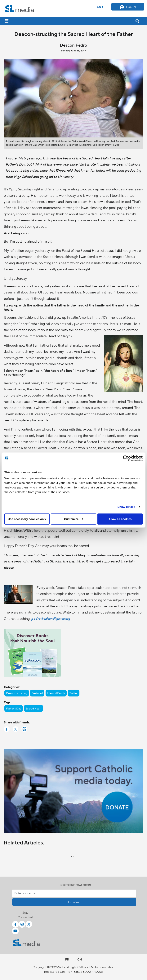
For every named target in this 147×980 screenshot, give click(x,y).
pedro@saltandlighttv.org (51, 618)
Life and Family (56, 693)
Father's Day (14, 708)
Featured (37, 693)
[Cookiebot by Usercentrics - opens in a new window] (126, 458)
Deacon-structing (17, 693)
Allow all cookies (120, 519)
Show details (126, 507)
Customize (74, 519)
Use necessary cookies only (27, 519)
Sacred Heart (33, 708)
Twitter (74, 693)
